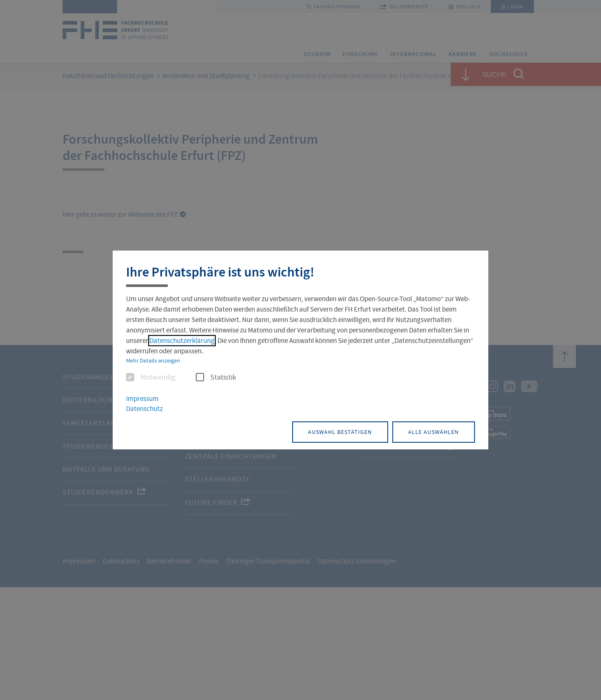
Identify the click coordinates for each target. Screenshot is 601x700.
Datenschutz (144, 409)
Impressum (142, 399)
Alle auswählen (432, 431)
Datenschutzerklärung (182, 341)
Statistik (216, 378)
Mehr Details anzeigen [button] (153, 361)
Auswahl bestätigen (336, 431)
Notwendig (151, 378)
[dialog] (300, 350)
